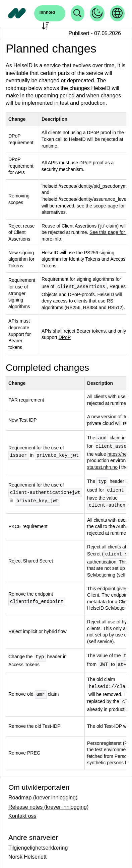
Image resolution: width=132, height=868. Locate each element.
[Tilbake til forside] (17, 13)
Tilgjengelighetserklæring (38, 848)
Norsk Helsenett (27, 857)
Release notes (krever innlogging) (48, 807)
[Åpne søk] (50, 13)
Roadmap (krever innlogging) (43, 798)
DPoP (65, 337)
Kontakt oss (22, 816)
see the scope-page (97, 206)
